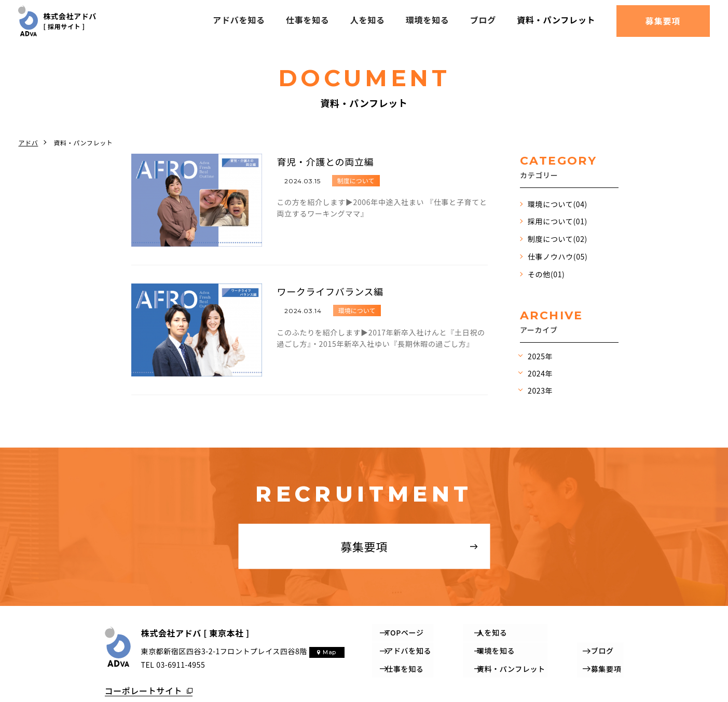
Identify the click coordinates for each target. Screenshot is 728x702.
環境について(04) (558, 204)
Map (329, 652)
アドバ (28, 143)
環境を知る (428, 20)
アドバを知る (239, 20)
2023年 (540, 390)
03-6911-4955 (181, 664)
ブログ (483, 20)
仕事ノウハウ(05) (558, 256)
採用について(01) (558, 221)
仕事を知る (307, 20)
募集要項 (663, 21)
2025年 (540, 356)
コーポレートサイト (144, 686)
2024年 (540, 373)
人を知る (367, 20)
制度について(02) (558, 239)
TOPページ (406, 632)
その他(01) (546, 274)
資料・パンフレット (556, 20)
